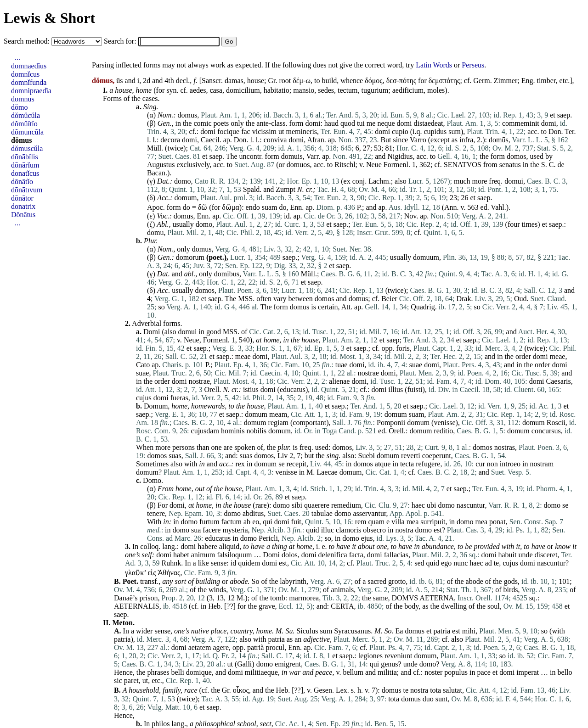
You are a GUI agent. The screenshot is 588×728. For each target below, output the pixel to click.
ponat (498, 522)
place (219, 631)
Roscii (556, 423)
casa (216, 90)
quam (377, 522)
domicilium (243, 90)
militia (387, 672)
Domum (156, 406)
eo (256, 522)
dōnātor (22, 198)
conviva (275, 140)
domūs (499, 140)
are (228, 447)
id (287, 216)
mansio (304, 90)
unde (526, 555)
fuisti (415, 389)
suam (270, 207)
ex (347, 181)
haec (418, 505)
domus (188, 115)
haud (331, 123)
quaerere (317, 505)
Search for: (121, 41)
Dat (163, 181)
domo (182, 181)
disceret (546, 555)
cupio (400, 132)
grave (267, 606)
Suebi (367, 456)
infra (466, 140)
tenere (156, 513)
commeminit (521, 123)
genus (389, 664)
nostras (505, 447)
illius (396, 389)
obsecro (374, 530)
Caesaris (559, 381)
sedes (326, 90)
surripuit (433, 522)
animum (203, 555)
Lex (342, 690)
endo (253, 207)
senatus (510, 165)
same (381, 598)
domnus (23, 99)
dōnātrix (23, 206)
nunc (461, 563)
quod (348, 123)
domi (313, 123)
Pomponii (391, 423)
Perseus (473, 65)
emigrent (288, 664)
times (530, 224)
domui (514, 181)
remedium (346, 505)
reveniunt (398, 656)
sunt (442, 699)
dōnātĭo (22, 182)
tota (435, 690)
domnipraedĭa (31, 91)
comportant (309, 423)
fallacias (396, 555)
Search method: (28, 41)
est (438, 530)
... (17, 58)
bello (565, 672)
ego (446, 563)
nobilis (256, 431)
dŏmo (19, 107)
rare (261, 505)
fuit (296, 522)
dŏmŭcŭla (25, 115)
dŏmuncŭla (27, 132)
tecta (407, 464)
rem (361, 522)
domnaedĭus (29, 66)
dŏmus (21, 140)
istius (251, 389)
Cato (143, 365)
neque (386, 123)
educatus (293, 389)
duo (428, 699)
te (497, 563)
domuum (426, 257)
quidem (249, 563)
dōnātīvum (27, 190)
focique (228, 132)
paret (131, 680)
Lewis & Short (49, 18)
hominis (233, 431)
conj (359, 181)
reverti (411, 456)
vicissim (264, 132)
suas (175, 456)
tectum (348, 90)
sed (419, 563)
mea (413, 522)
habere (207, 546)
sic (118, 680)
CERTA (342, 606)
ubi (431, 505)
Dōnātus (23, 215)
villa (398, 522)
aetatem (200, 647)
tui (361, 123)
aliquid (229, 546)
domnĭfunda (29, 82)
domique (199, 672)
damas (234, 81)
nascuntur (471, 505)
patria (442, 631)
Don (555, 132)
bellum (353, 672)
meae (243, 356)
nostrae (368, 373)
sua (196, 530)
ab (247, 522)
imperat (528, 672)
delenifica (333, 555)
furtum (209, 522)
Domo (152, 480)
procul (275, 647)
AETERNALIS (137, 606)
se (281, 464)
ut (281, 132)
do (187, 207)
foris (403, 348)
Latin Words (434, 65)
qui (267, 522)
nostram (542, 464)
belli (177, 672)
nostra (404, 530)
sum (455, 132)
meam (278, 414)
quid (312, 530)
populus (456, 672)
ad (489, 563)
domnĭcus (25, 74)
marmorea (304, 598)
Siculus (307, 631)
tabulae (322, 513)
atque (383, 464)
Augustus (161, 165)
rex (240, 464)
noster (433, 672)
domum (186, 198)
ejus (367, 538)
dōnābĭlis (25, 157)
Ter (569, 132)
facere (212, 530)
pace (483, 672)
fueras (179, 398)
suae (416, 365)
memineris (302, 132)
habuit (508, 555)
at (191, 505)
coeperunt (437, 456)
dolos (290, 555)
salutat (452, 690)
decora (170, 140)
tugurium (375, 90)
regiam (278, 423)
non (492, 464)
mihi (469, 631)
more (479, 181)
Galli (244, 664)
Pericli (268, 538)
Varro (418, 140)
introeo (510, 464)
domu (155, 232)
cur (480, 464)
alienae (339, 381)
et (553, 115)
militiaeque (261, 672)
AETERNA (437, 598)
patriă (255, 647)
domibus (227, 274)
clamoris (348, 530)
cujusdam (205, 431)
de (561, 165)
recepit (297, 464)
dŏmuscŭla (27, 148)
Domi (152, 332)
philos (161, 724)
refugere (428, 464)
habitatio (277, 90)
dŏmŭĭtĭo (24, 124)
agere (221, 647)
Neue (374, 165)
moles (436, 90)
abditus (253, 513)
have (258, 546)
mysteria (235, 530)
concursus (546, 431)
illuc (328, 530)
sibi (297, 505)
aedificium (408, 90)
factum (232, 522)
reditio (443, 431)
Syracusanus (352, 631)
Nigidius (400, 156)
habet (181, 555)
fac (246, 132)
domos (517, 156)
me (371, 123)
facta (356, 555)
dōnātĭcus (25, 173)
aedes (198, 90)
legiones (370, 656)
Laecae (327, 472)
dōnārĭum (25, 165)
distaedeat (428, 123)
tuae (342, 365)
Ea (399, 631)
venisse (444, 423)
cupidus (435, 132)
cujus (144, 398)
